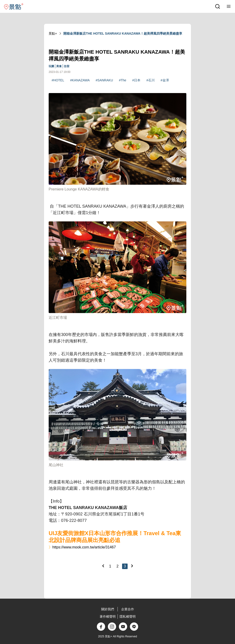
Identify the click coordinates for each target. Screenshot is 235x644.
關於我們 (108, 609)
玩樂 (51, 66)
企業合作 (128, 609)
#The (123, 80)
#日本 (136, 80)
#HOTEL (58, 80)
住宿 (67, 66)
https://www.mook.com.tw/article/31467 (84, 547)
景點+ (53, 33)
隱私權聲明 (128, 616)
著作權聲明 (108, 616)
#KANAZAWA (80, 80)
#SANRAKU (104, 80)
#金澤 (165, 80)
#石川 (151, 80)
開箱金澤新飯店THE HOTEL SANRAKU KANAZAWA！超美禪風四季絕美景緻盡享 (123, 33)
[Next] (132, 566)
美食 (59, 66)
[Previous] (103, 566)
